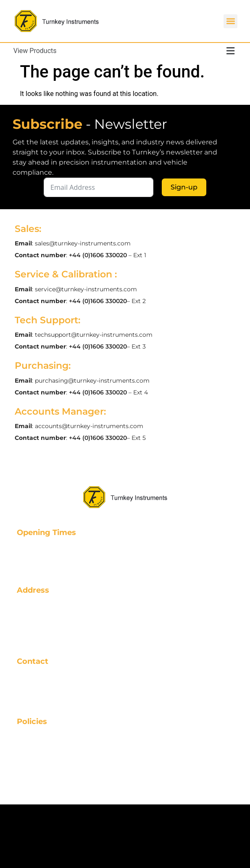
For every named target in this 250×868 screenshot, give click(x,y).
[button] (230, 21)
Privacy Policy (43, 761)
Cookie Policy (43, 773)
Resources (37, 750)
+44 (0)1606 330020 (98, 255)
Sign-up (184, 187)
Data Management (53, 784)
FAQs (27, 739)
